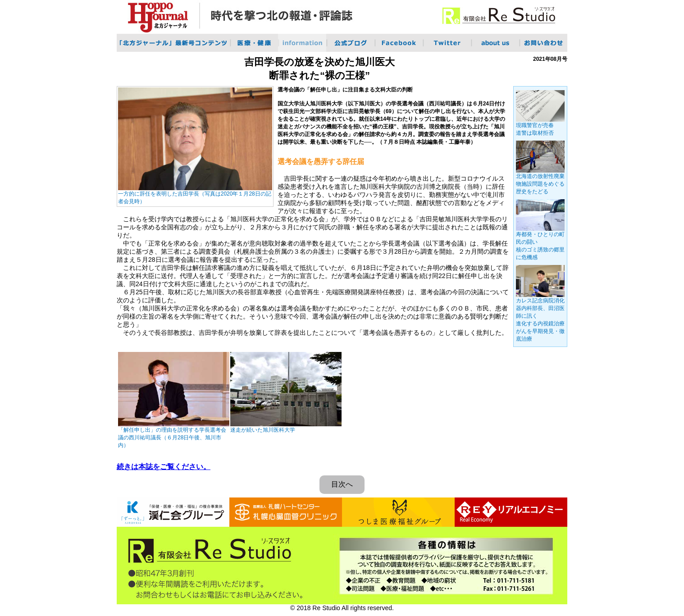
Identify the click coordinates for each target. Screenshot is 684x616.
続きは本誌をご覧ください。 (164, 467)
